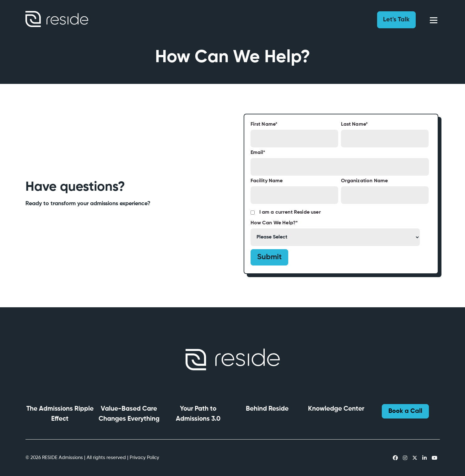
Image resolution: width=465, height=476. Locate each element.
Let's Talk (396, 20)
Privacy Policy (144, 458)
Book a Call (405, 411)
